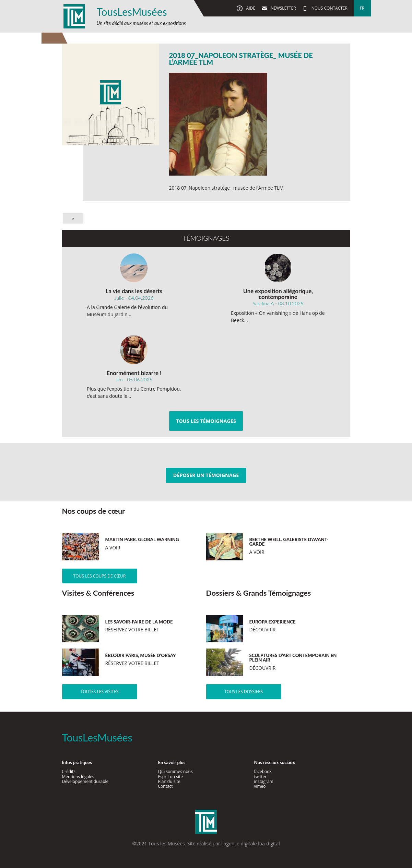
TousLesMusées (132, 12)
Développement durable (85, 781)
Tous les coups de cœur (100, 576)
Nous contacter (329, 8)
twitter (260, 777)
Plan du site (169, 781)
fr (362, 8)
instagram (263, 781)
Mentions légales (78, 777)
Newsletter (283, 8)
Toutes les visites (100, 692)
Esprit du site (170, 777)
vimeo (260, 786)
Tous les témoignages (206, 421)
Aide (250, 8)
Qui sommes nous (175, 771)
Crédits (69, 771)
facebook (263, 771)
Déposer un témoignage (206, 475)
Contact (165, 786)
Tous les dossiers (244, 692)
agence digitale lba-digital (252, 843)
